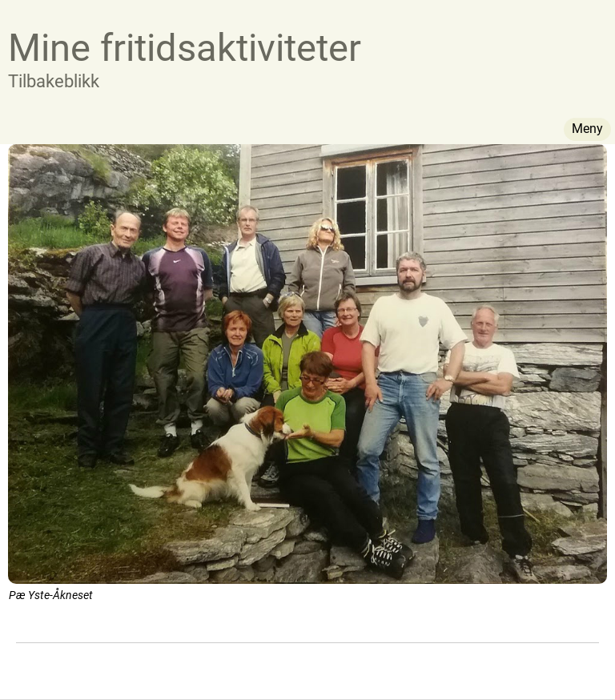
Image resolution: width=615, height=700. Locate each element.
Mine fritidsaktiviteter (185, 48)
